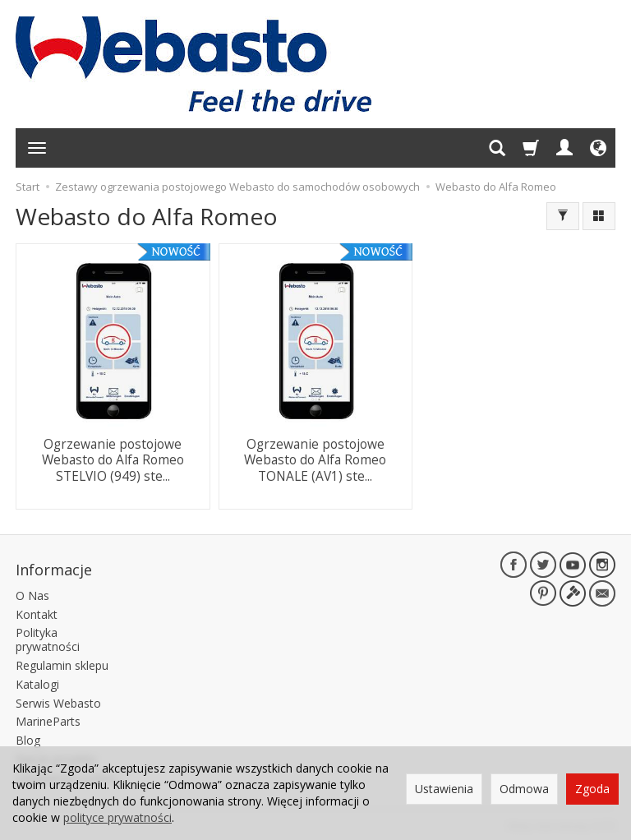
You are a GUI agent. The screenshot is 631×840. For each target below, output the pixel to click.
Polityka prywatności (48, 638)
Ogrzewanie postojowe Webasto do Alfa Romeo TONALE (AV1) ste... (315, 459)
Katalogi (37, 682)
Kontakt (37, 612)
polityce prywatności (117, 817)
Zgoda (592, 789)
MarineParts (48, 720)
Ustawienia (444, 789)
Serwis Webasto (58, 701)
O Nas (32, 593)
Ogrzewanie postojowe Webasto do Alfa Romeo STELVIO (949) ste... (113, 459)
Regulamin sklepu (62, 663)
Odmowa (524, 789)
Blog (28, 738)
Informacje (54, 568)
